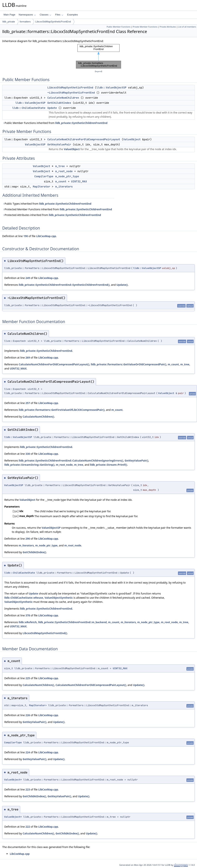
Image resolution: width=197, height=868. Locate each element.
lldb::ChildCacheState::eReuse (24, 598)
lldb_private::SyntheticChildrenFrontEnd (81, 123)
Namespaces (27, 15)
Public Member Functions (119, 27)
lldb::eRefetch (28, 622)
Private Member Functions (145, 27)
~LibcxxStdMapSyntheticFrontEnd (71, 93)
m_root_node (64, 171)
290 (28, 539)
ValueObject (132, 139)
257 (28, 403)
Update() (122, 285)
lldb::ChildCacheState (29, 108)
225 (28, 678)
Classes (46, 15)
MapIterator (41, 187)
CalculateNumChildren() (38, 417)
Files (59, 15)
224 (28, 752)
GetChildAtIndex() (34, 552)
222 (28, 827)
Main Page (9, 15)
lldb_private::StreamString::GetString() (29, 465)
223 (28, 789)
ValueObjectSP (35, 144)
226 (28, 715)
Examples (73, 15)
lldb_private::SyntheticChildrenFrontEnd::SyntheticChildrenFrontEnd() (64, 285)
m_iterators (64, 187)
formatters (25, 22)
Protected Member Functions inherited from (57, 209)
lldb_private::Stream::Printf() (108, 465)
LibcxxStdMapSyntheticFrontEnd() (45, 633)
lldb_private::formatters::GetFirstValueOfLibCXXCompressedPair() (62, 410)
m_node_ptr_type (67, 176)
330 (28, 454)
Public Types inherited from (47, 204)
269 (28, 358)
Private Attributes (168, 27)
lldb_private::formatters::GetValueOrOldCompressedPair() (129, 364)
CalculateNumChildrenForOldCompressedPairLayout (84, 139)
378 (28, 615)
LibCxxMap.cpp (46, 236)
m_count (61, 181)
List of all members (187, 27)
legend (99, 71)
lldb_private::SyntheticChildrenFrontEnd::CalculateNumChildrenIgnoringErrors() (71, 461)
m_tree (60, 166)
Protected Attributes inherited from (52, 215)
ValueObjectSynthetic (59, 598)
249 (28, 278)
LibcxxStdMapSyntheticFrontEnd (53, 22)
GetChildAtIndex (59, 103)
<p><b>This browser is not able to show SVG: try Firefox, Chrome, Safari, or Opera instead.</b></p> (99, 56)
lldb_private (9, 22)
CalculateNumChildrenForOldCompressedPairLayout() (54, 364)
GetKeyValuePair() (136, 461)
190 (26, 236)
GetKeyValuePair (59, 144)
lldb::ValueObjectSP (111, 88)
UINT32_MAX (79, 181)
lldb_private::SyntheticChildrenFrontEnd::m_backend (72, 622)
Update (52, 108)
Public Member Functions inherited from (55, 123)
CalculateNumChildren (63, 98)
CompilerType (44, 176)
